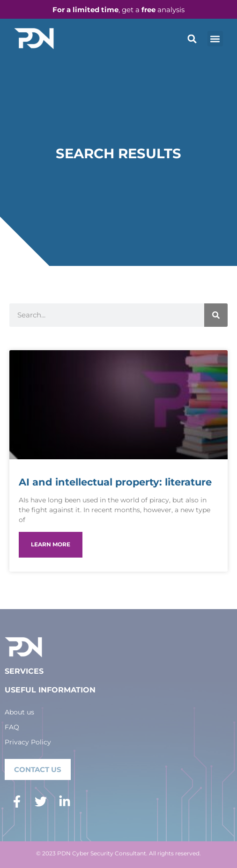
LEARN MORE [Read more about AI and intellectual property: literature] (51, 544)
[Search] (216, 315)
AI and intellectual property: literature (115, 482)
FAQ (12, 727)
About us (19, 712)
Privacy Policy (28, 742)
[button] (192, 39)
